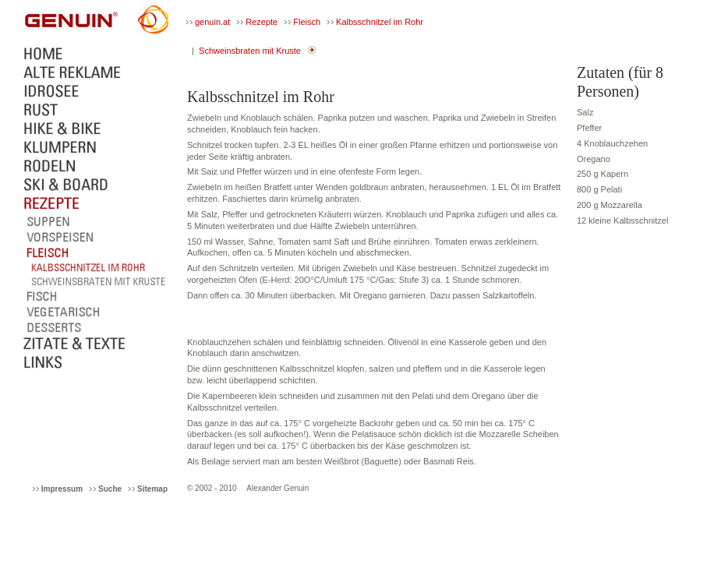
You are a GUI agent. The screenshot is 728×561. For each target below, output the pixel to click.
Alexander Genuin (277, 488)
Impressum (62, 489)
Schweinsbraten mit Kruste (250, 51)
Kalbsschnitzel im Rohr (380, 22)
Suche (110, 489)
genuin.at (212, 22)
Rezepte (262, 22)
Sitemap (152, 489)
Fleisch (307, 22)
